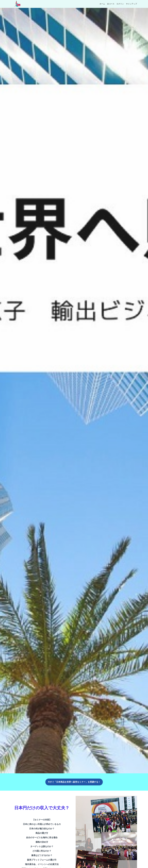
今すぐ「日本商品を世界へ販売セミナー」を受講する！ (74, 782)
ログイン (120, 4)
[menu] (117, 4)
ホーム (102, 4)
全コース (111, 4)
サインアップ (131, 4)
